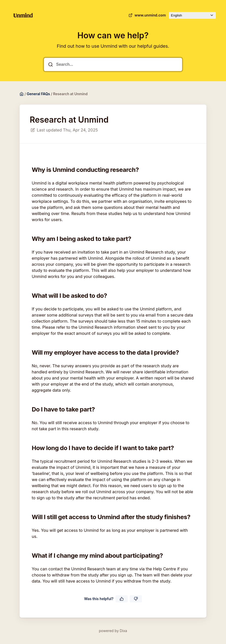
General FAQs (38, 94)
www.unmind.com (147, 15)
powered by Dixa (113, 631)
